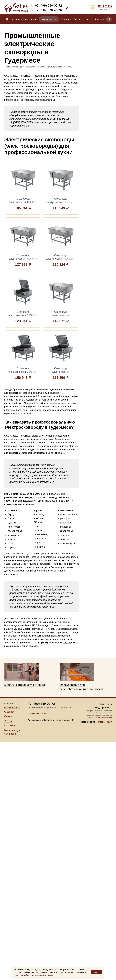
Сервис (78, 19)
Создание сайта (88, 722)
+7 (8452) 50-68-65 (48, 10)
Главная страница (13, 67)
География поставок (34, 67)
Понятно (96, 972)
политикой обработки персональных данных (35, 975)
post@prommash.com (38, 714)
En (67, 8)
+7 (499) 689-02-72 (48, 6)
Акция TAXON (49, 19)
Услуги (88, 19)
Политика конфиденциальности (100, 717)
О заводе (66, 19)
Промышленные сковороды (59, 67)
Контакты (100, 19)
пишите (42, 122)
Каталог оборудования (24, 19)
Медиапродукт (105, 722)
